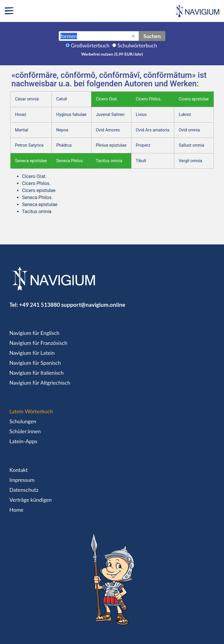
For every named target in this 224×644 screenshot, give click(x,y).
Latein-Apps (23, 441)
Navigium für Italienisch (37, 373)
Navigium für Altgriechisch (40, 383)
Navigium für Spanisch (35, 363)
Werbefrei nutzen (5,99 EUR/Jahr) (112, 54)
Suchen (152, 36)
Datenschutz (24, 490)
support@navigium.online (93, 305)
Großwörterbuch (90, 45)
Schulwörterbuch (137, 45)
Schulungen (23, 421)
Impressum (22, 480)
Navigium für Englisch (34, 333)
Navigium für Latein (32, 353)
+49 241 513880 (40, 305)
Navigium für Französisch (38, 343)
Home (16, 510)
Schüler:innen (25, 431)
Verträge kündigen (30, 500)
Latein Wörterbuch (31, 411)
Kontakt (18, 470)
